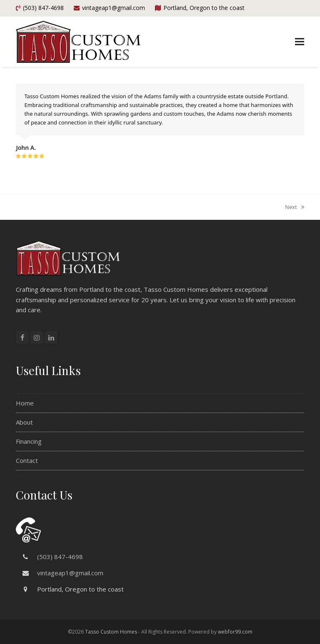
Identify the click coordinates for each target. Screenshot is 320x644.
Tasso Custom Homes (111, 632)
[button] (300, 42)
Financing (29, 441)
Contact (27, 460)
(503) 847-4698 (60, 557)
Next (295, 207)
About (24, 422)
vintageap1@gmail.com (70, 573)
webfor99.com (235, 632)
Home (25, 403)
